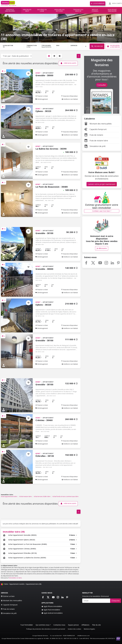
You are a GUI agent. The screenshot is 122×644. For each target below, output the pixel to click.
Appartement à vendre (17, 584)
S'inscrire (116, 601)
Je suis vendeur (98, 3)
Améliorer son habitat (70, 99)
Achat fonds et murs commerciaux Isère (65, 496)
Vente (6, 584)
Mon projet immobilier (112, 10)
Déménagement (42, 99)
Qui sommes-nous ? (43, 625)
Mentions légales (89, 629)
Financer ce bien (42, 96)
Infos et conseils (95, 10)
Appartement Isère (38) (34, 584)
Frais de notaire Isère (96, 141)
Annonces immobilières (10, 10)
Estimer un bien (8, 596)
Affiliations (85, 625)
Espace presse (73, 625)
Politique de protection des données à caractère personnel (46, 629)
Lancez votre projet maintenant (102, 184)
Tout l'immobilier (27, 625)
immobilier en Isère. (16, 578)
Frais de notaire (94, 135)
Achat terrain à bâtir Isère (42, 496)
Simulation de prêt (95, 146)
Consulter (102, 85)
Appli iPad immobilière (51, 610)
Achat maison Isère (25, 496)
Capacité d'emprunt (95, 129)
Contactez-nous (59, 625)
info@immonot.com (83, 636)
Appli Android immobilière (52, 613)
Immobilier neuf (27, 10)
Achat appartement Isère (9, 496)
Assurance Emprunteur (69, 96)
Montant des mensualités (98, 124)
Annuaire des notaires (59, 10)
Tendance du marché (78, 10)
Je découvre (102, 248)
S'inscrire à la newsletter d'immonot (96, 596)
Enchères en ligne (42, 10)
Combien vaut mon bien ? (102, 211)
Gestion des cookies (74, 629)
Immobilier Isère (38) (14, 532)
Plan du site (96, 625)
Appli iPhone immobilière (52, 606)
